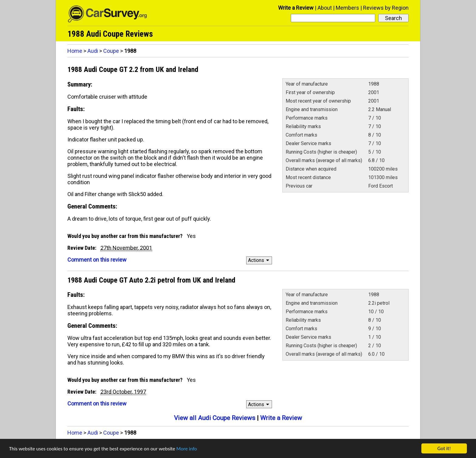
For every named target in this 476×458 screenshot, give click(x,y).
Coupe (111, 51)
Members (347, 8)
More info (187, 449)
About (325, 8)
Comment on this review (97, 260)
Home (75, 51)
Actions (259, 260)
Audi (93, 51)
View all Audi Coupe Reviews (215, 418)
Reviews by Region (386, 8)
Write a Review (296, 8)
